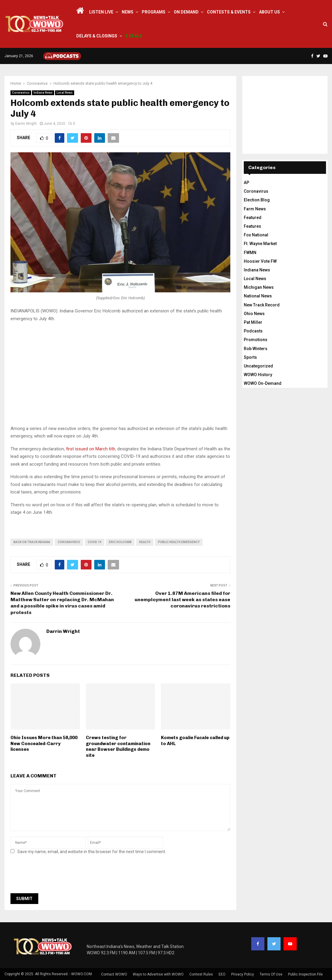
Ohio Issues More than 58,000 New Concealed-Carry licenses (44, 743)
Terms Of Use (271, 974)
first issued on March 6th (91, 449)
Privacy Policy (243, 974)
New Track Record (262, 305)
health (145, 542)
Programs (154, 12)
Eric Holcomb (120, 542)
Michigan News (259, 287)
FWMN (250, 253)
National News (258, 296)
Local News (65, 93)
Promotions (256, 340)
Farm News (255, 209)
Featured (253, 218)
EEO (222, 974)
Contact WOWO (114, 974)
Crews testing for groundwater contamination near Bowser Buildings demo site (118, 746)
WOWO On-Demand (263, 383)
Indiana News (43, 93)
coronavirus (69, 542)
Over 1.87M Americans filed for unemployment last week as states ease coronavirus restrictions (182, 600)
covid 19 (95, 542)
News (128, 12)
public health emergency (179, 542)
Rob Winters (256, 349)
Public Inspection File (305, 974)
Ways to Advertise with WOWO (158, 974)
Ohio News (254, 314)
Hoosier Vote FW (260, 261)
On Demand (186, 12)
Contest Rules (201, 974)
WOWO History (258, 375)
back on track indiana (32, 542)
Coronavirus (21, 93)
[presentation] (56, 876)
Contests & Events (229, 12)
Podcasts (253, 331)
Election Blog (257, 200)
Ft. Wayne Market (260, 244)
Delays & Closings (97, 36)
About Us (269, 12)
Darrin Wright (26, 124)
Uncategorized (258, 366)
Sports (250, 357)
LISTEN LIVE (101, 12)
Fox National (256, 235)
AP (246, 183)
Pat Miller (253, 322)
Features (252, 226)
